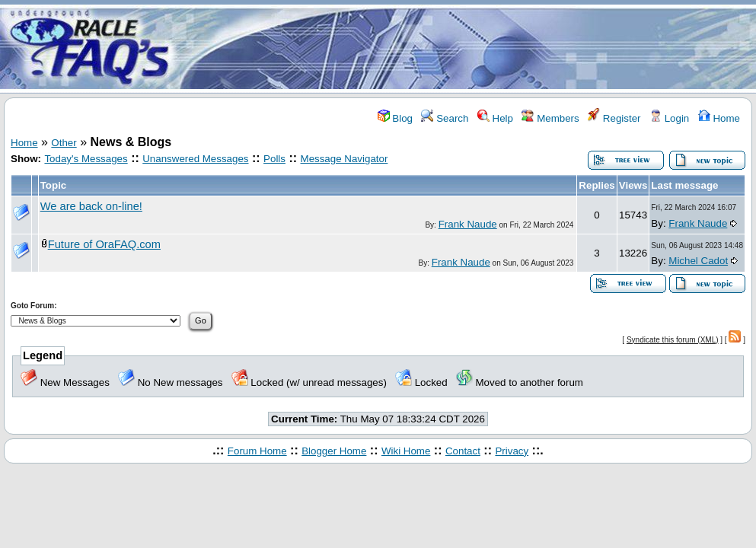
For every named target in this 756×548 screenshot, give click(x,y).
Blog (395, 118)
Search (445, 118)
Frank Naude (468, 224)
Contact (463, 451)
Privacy (512, 451)
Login (669, 118)
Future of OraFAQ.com (104, 244)
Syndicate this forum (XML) (673, 340)
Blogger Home (334, 451)
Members (550, 118)
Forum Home (257, 451)
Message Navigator (345, 159)
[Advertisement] (468, 48)
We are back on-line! (91, 206)
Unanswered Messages (195, 159)
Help (495, 118)
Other (64, 143)
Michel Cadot (698, 261)
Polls (274, 159)
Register (614, 118)
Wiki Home (406, 451)
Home (719, 118)
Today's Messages (86, 159)
